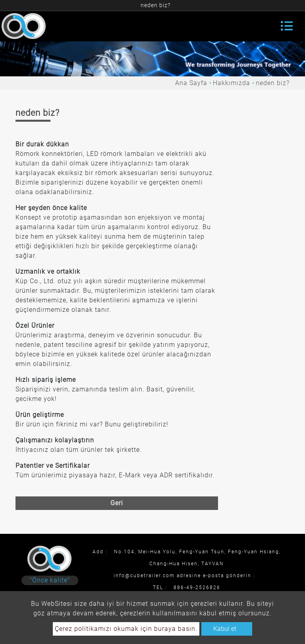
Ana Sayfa (191, 83)
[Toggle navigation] (287, 26)
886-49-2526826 (197, 588)
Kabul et (225, 629)
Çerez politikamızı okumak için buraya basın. (126, 629)
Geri (117, 503)
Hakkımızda (232, 83)
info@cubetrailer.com (144, 576)
